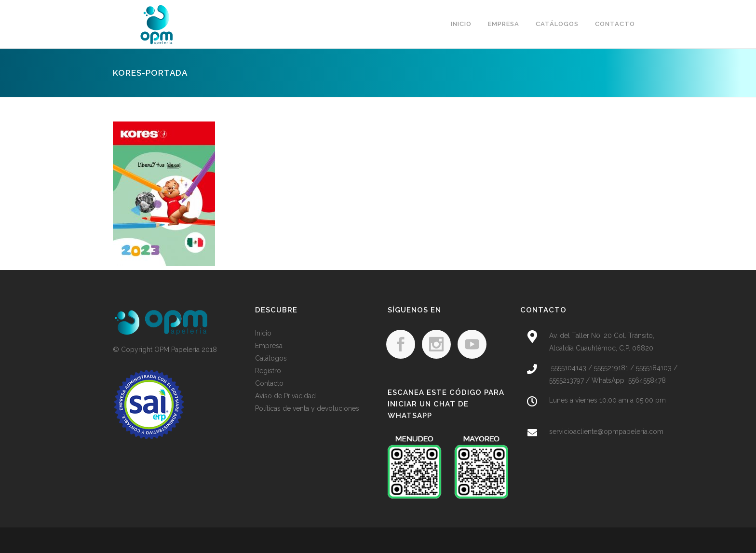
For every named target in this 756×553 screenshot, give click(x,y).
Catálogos (271, 358)
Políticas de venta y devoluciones (307, 408)
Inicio (263, 333)
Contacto (269, 383)
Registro (268, 371)
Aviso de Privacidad (285, 396)
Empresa (269, 346)
